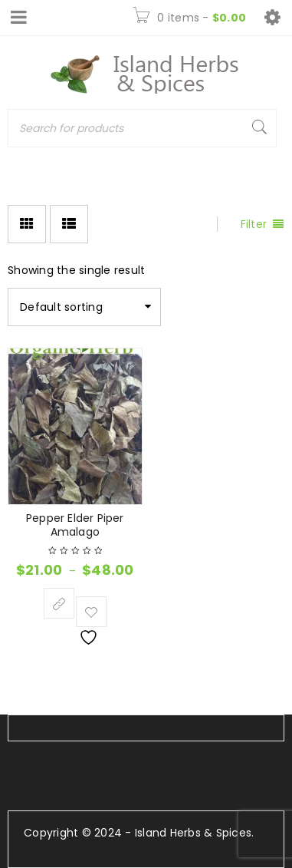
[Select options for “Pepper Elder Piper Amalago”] (59, 603)
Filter (254, 224)
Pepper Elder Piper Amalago (75, 525)
